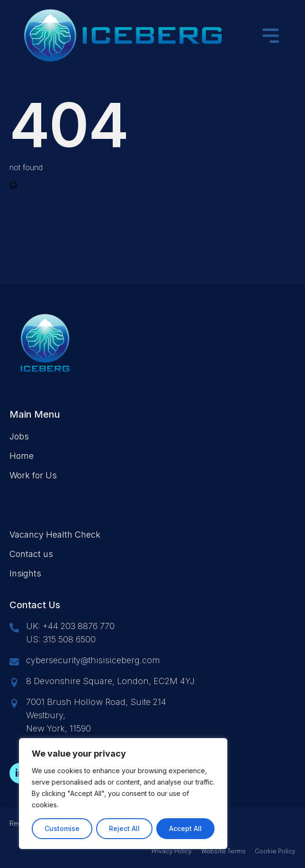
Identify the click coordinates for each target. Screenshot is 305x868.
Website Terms (224, 852)
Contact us (31, 554)
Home (22, 456)
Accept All (185, 828)
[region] (123, 794)
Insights (25, 573)
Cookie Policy (275, 852)
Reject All (124, 828)
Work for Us (33, 475)
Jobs (19, 436)
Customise (62, 828)
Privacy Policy (172, 852)
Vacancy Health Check (55, 535)
